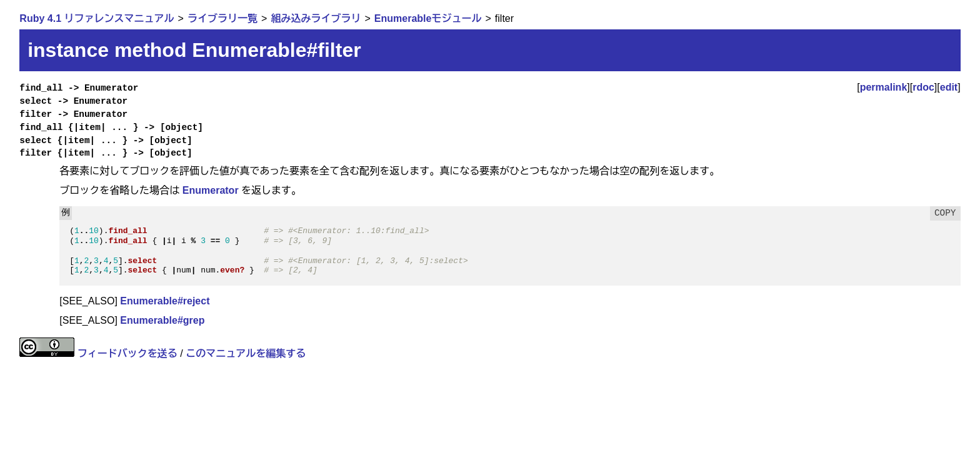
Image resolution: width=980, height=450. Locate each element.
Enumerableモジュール (428, 18)
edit (949, 87)
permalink (884, 87)
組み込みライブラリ (316, 18)
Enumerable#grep (162, 320)
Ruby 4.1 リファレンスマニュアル (97, 18)
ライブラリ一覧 (222, 18)
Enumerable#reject (165, 301)
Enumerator (211, 190)
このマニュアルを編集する (246, 353)
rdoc (923, 87)
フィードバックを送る (127, 353)
